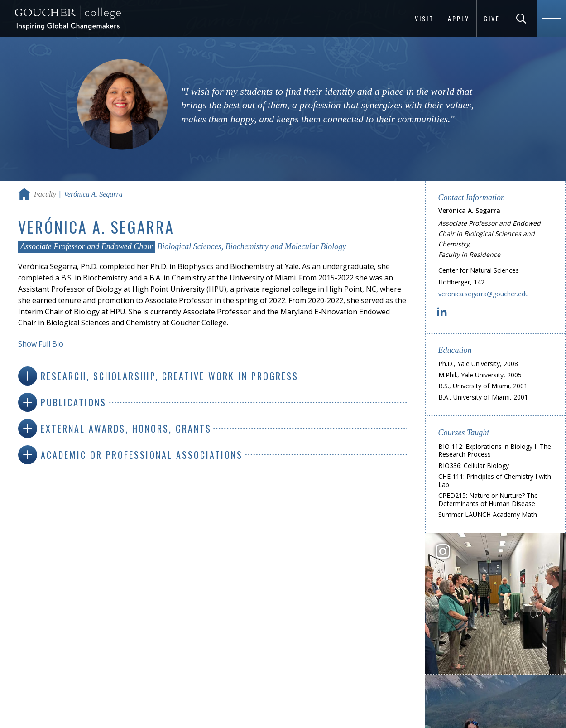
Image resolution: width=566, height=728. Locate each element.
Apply (459, 18)
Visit (424, 18)
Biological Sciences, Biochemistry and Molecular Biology (252, 246)
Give (492, 18)
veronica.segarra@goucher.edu (484, 294)
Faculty (45, 194)
